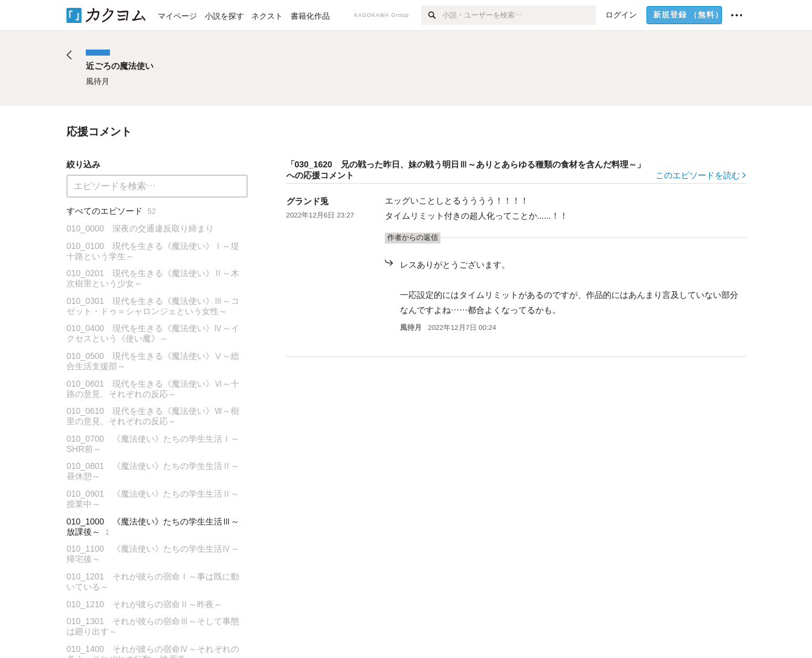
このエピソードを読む (701, 175)
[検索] (432, 15)
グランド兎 (308, 201)
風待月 (411, 327)
